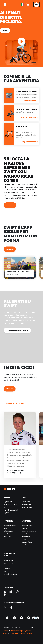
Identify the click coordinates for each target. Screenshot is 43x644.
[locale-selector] (22, 5)
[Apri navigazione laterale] (36, 5)
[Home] (5, 5)
